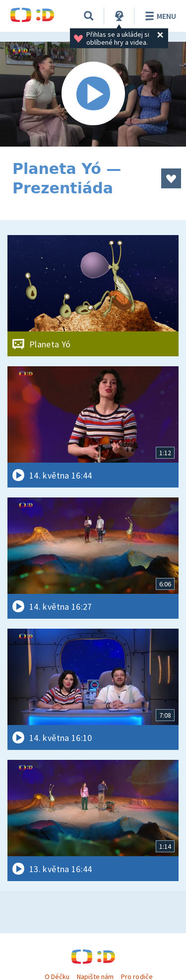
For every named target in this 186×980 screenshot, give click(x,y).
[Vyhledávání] (89, 16)
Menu (159, 16)
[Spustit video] (93, 94)
